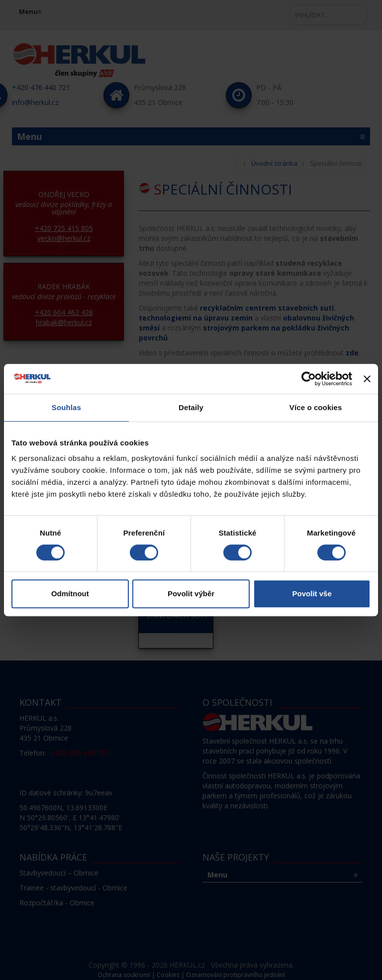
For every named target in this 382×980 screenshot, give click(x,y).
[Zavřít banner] (367, 379)
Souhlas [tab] (66, 407)
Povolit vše (312, 594)
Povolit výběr (191, 594)
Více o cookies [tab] (316, 407)
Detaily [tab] (191, 407)
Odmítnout (70, 594)
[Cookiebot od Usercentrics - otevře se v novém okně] (309, 379)
